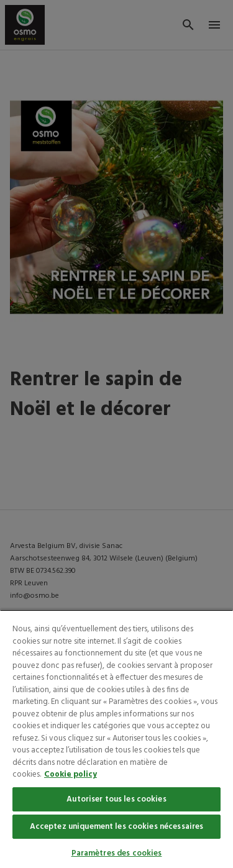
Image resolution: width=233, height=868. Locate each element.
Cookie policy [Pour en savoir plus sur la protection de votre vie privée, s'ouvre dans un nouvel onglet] (71, 774)
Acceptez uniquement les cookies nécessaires (117, 827)
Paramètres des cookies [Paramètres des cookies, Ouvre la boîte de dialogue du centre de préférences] (117, 853)
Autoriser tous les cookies (116, 799)
